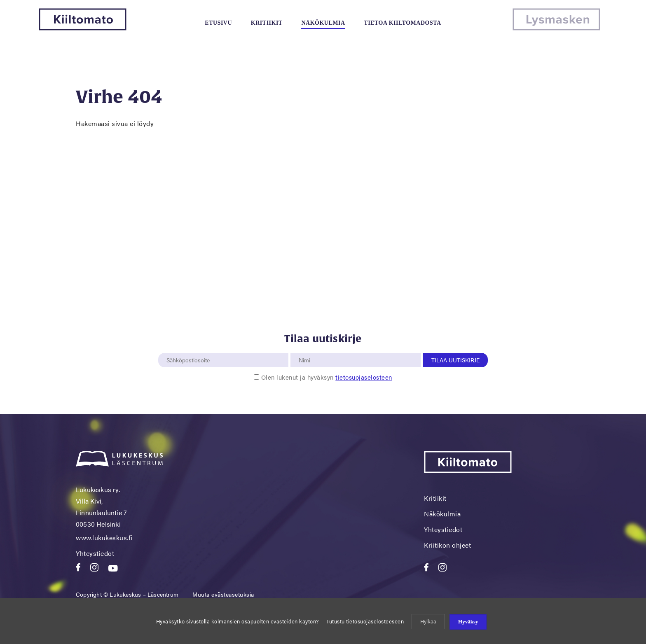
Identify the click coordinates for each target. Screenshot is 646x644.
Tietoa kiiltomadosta (402, 23)
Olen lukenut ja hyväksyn (327, 377)
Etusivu (218, 23)
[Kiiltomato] (83, 28)
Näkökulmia (323, 23)
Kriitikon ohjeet (447, 545)
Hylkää (428, 621)
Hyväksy (468, 622)
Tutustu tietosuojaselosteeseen (365, 621)
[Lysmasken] (556, 28)
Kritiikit (267, 23)
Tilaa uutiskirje (455, 360)
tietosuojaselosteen (364, 377)
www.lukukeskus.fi (104, 538)
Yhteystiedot (95, 553)
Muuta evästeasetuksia (223, 594)
